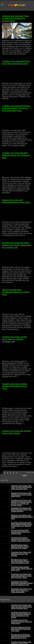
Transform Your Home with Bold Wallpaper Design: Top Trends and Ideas (16, 155)
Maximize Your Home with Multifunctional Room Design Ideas (22, 517)
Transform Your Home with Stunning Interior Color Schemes (21, 554)
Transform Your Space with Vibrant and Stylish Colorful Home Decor (21, 495)
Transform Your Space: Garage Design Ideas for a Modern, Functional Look (15, 339)
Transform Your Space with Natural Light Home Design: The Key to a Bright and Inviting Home (16, 108)
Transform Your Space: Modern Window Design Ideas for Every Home (15, 386)
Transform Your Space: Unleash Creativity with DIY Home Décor (22, 622)
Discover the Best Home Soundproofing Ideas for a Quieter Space (16, 292)
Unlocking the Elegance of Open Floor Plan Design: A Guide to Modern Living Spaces (21, 615)
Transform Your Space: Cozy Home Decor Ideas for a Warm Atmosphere (22, 590)
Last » (25, 475)
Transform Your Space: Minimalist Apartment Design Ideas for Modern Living (22, 583)
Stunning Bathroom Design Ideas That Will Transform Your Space (21, 629)
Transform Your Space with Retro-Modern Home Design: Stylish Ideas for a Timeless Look (16, 245)
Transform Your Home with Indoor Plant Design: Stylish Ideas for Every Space (21, 576)
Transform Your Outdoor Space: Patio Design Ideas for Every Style (22, 568)
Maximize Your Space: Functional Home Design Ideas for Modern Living (20, 561)
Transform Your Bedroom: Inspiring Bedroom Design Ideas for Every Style (21, 636)
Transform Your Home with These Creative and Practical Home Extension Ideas (15, 18)
